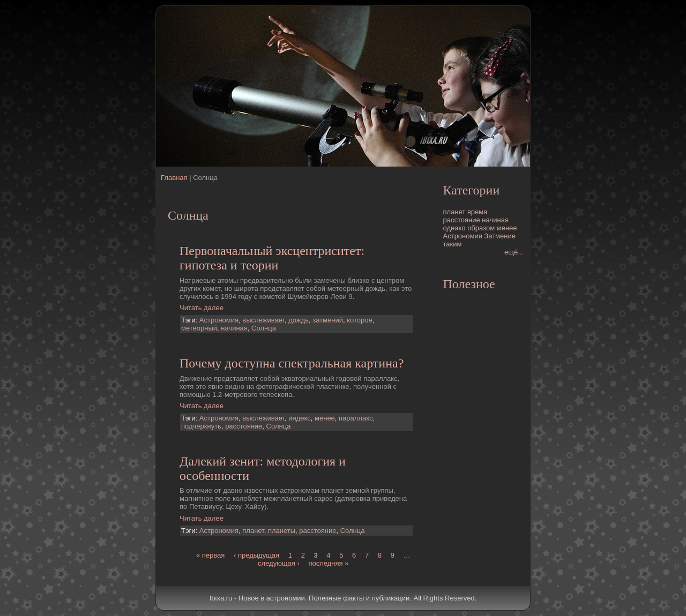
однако (454, 228)
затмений (328, 320)
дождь (299, 320)
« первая (210, 555)
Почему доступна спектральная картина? (292, 363)
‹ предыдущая (256, 555)
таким (453, 244)
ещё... (514, 252)
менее (325, 418)
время (477, 212)
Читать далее (202, 308)
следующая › (279, 563)
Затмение (500, 236)
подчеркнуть (201, 426)
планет (253, 531)
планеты (282, 531)
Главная (174, 178)
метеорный (199, 328)
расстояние (244, 426)
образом (481, 228)
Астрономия (219, 320)
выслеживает (263, 320)
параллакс (356, 418)
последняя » (328, 563)
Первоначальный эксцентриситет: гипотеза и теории (272, 258)
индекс (300, 418)
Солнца (264, 328)
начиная (234, 328)
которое (360, 320)
